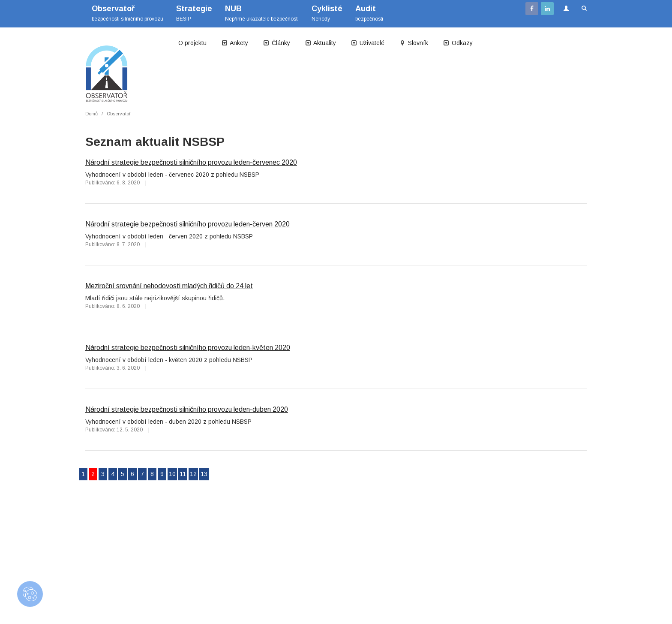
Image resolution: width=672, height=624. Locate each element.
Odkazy (458, 43)
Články (276, 43)
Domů (91, 114)
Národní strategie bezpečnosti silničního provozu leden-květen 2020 (188, 347)
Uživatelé (367, 43)
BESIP (194, 13)
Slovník (414, 43)
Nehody (327, 13)
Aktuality (320, 43)
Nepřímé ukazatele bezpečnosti (262, 13)
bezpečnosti (369, 13)
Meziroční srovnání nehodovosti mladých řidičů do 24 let (169, 286)
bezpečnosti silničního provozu (127, 13)
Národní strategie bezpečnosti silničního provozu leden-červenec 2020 (191, 162)
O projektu (192, 43)
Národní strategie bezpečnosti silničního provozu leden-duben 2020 (187, 409)
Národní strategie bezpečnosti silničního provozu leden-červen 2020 (187, 224)
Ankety (235, 43)
